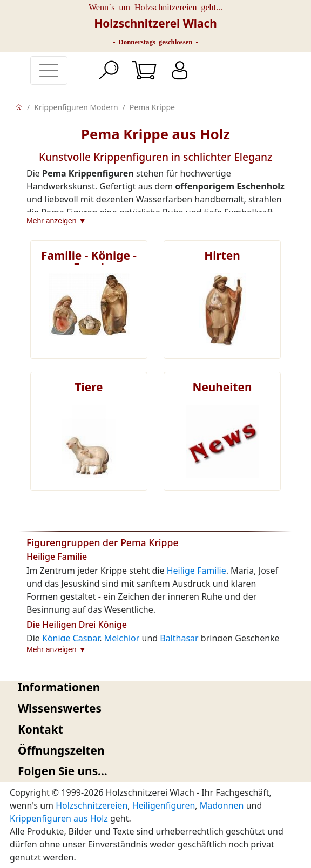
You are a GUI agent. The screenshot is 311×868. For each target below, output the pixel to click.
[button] (155, 687)
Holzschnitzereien (92, 805)
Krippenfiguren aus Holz (59, 818)
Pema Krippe (152, 107)
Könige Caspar (71, 638)
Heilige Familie (197, 571)
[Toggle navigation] (49, 70)
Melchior (122, 638)
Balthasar (179, 638)
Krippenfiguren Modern (76, 107)
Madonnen (222, 805)
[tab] (155, 687)
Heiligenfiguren (164, 805)
